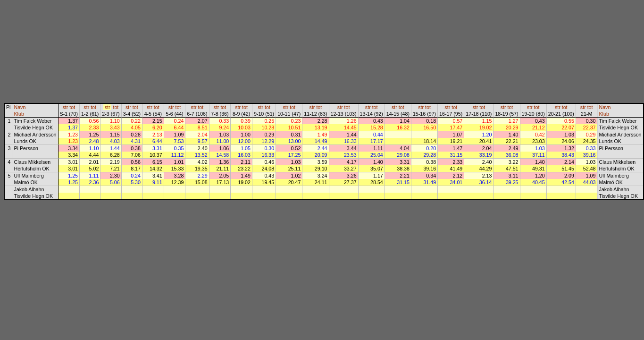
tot (72, 107)
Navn (20, 107)
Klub (19, 114)
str (65, 107)
